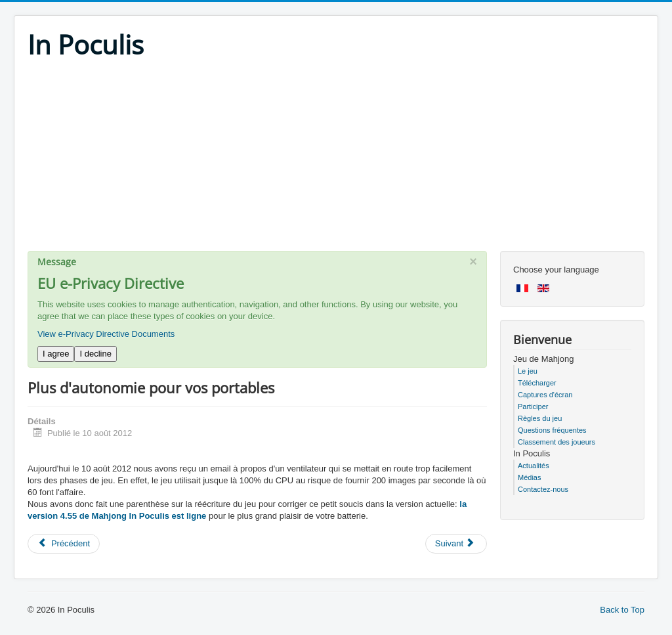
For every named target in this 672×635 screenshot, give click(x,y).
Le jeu (528, 371)
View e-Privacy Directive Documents (106, 334)
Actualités (534, 466)
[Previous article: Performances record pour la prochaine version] (64, 544)
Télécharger (537, 383)
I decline (95, 354)
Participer (533, 406)
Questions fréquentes (552, 430)
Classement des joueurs (556, 442)
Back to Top (622, 610)
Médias (529, 477)
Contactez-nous (543, 489)
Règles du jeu (540, 418)
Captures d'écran (545, 395)
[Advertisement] (336, 159)
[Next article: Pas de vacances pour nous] (456, 544)
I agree (56, 354)
